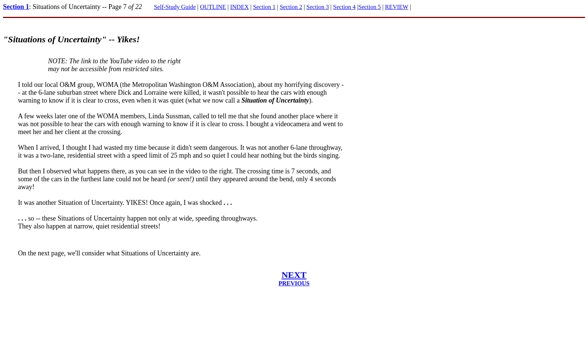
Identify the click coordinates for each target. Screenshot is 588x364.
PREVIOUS (294, 283)
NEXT (294, 275)
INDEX (240, 7)
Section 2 (291, 7)
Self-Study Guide (175, 7)
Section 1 (16, 7)
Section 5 (370, 7)
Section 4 (344, 7)
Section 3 (318, 7)
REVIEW (397, 7)
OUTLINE (213, 7)
